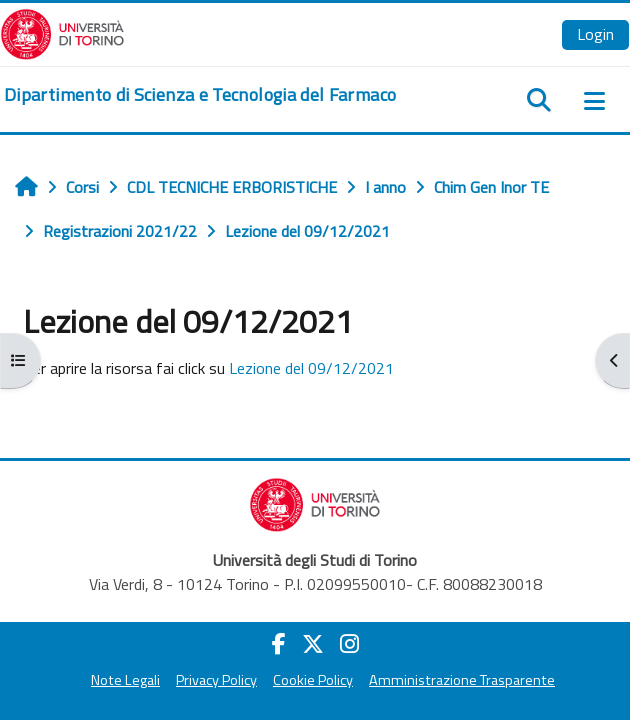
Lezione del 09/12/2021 (311, 368)
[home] (200, 95)
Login (595, 34)
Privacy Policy (216, 680)
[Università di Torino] (62, 32)
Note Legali (125, 680)
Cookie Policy (313, 680)
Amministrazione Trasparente (462, 680)
